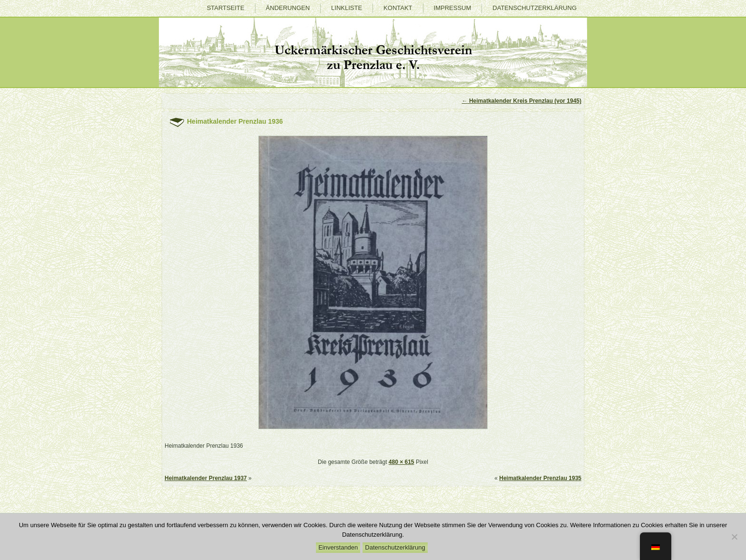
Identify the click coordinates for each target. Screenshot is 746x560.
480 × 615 (402, 462)
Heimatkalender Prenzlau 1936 (235, 121)
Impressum (453, 8)
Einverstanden (338, 547)
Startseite (226, 8)
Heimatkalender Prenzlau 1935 (540, 478)
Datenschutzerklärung (535, 8)
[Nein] (734, 537)
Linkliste (347, 8)
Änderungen (288, 8)
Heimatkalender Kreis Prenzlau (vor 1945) (522, 101)
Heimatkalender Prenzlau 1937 (206, 478)
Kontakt (398, 8)
